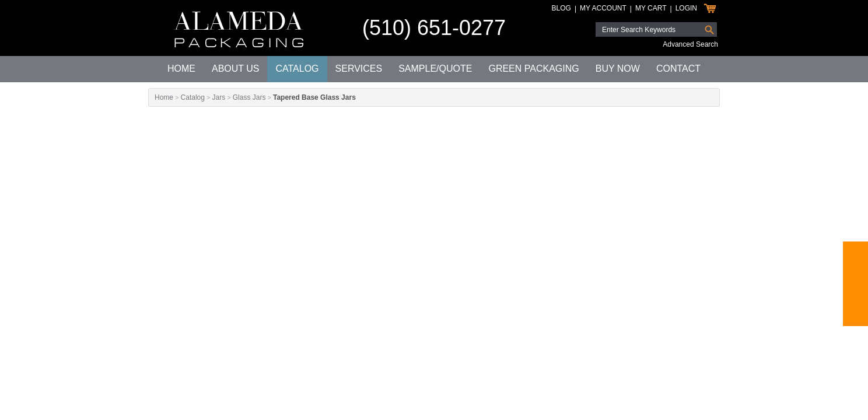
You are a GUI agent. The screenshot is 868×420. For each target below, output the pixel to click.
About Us (236, 69)
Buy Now (618, 69)
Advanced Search (690, 44)
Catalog (297, 69)
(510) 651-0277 (434, 28)
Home (181, 69)
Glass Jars (249, 97)
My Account (603, 8)
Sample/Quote (435, 69)
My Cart (651, 8)
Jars (218, 97)
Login (686, 8)
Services (359, 69)
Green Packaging (533, 69)
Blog (561, 8)
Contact (678, 69)
